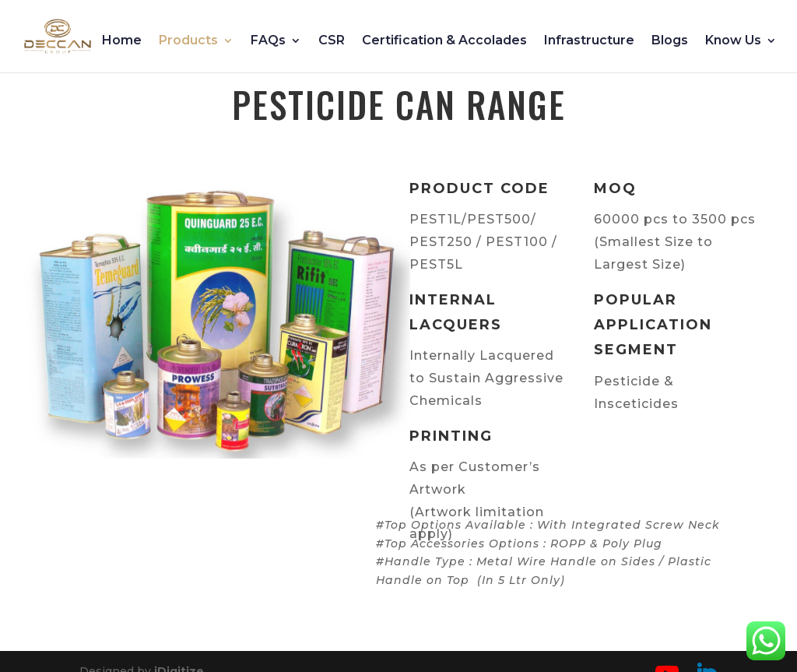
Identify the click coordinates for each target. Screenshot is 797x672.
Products (188, 41)
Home (122, 41)
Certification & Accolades (444, 41)
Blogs (670, 41)
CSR (332, 41)
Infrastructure (589, 41)
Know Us (733, 41)
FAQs (268, 41)
